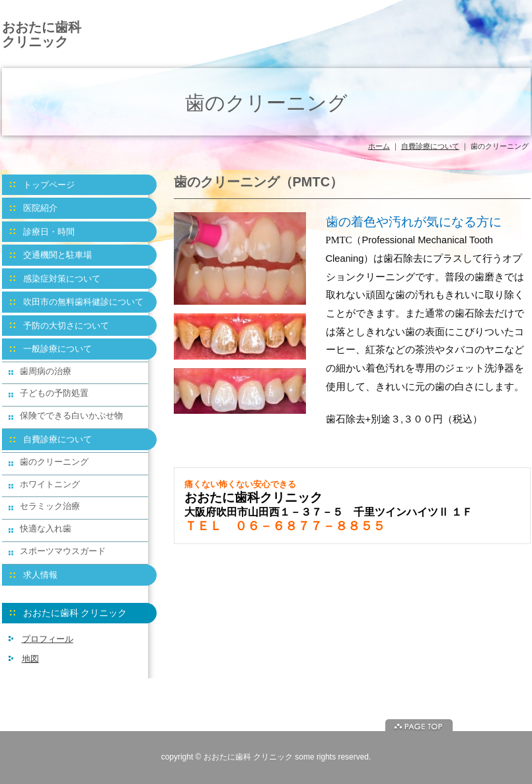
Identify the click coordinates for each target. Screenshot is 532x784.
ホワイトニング (50, 484)
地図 (30, 659)
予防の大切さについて (66, 326)
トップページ (49, 185)
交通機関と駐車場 (57, 255)
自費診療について (430, 146)
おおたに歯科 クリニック (42, 34)
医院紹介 (40, 208)
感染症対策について (62, 279)
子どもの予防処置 (54, 393)
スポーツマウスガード (63, 551)
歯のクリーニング (54, 462)
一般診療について (57, 349)
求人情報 (40, 575)
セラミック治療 (50, 506)
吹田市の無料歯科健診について (83, 302)
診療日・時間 (49, 232)
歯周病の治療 (46, 371)
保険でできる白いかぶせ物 (71, 415)
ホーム (379, 146)
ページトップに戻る (419, 725)
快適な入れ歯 (46, 529)
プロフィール (48, 639)
